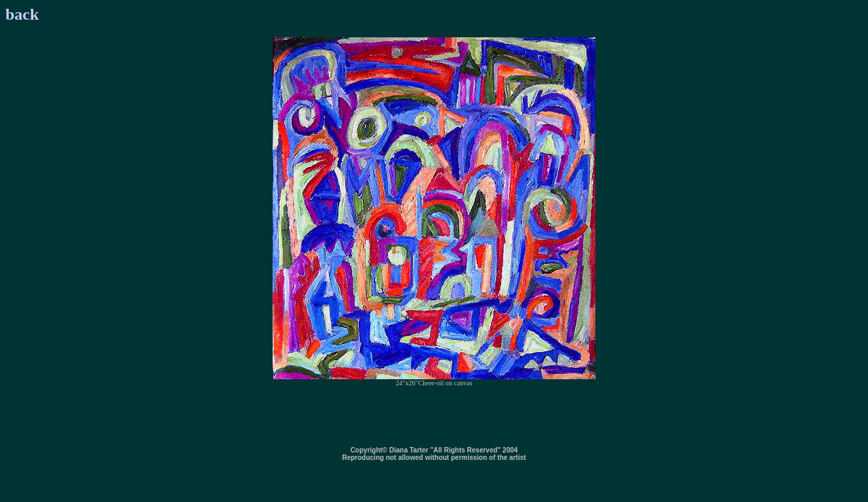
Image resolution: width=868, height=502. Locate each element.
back (22, 14)
